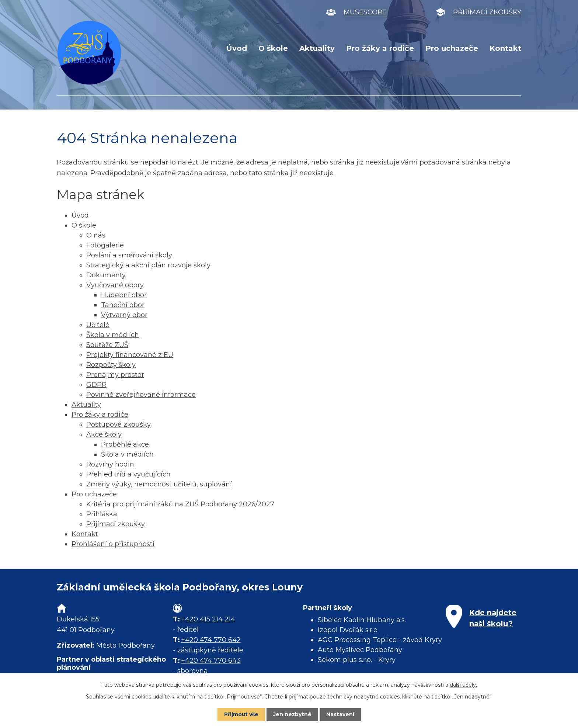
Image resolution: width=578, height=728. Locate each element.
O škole (273, 48)
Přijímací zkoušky (116, 524)
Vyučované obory (115, 285)
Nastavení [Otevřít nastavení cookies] (341, 714)
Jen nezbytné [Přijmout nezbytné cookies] (293, 714)
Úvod (236, 48)
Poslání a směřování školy (129, 255)
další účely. (463, 685)
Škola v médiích (113, 335)
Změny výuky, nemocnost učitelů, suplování (159, 484)
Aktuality (317, 48)
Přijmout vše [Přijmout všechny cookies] (241, 714)
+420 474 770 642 (211, 640)
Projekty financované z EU (130, 355)
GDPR (96, 385)
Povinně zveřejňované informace (141, 395)
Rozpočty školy (111, 365)
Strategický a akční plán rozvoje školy (148, 265)
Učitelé (98, 325)
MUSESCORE (365, 12)
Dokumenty (106, 275)
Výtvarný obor (124, 315)
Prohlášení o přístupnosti (113, 544)
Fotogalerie (105, 245)
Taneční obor (123, 305)
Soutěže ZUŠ (107, 345)
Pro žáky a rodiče (380, 48)
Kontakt (505, 48)
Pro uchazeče (452, 48)
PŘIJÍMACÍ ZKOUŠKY (487, 12)
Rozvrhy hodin (110, 464)
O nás (96, 235)
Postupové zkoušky (119, 424)
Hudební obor (124, 295)
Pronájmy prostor (115, 375)
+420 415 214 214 (208, 619)
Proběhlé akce (125, 444)
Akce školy (104, 434)
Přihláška (102, 514)
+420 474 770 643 (211, 661)
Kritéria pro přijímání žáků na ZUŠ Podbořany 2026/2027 (180, 504)
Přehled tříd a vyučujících (128, 474)
